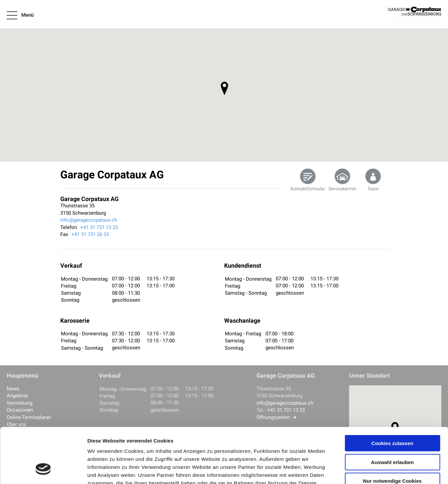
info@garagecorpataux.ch (89, 220)
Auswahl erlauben (392, 415)
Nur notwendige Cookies (392, 433)
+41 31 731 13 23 (99, 227)
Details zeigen (354, 471)
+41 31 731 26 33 (90, 234)
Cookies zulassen (392, 396)
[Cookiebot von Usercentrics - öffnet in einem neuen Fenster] (43, 471)
